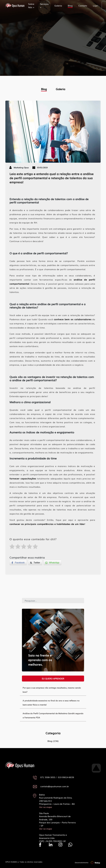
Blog (70, 6)
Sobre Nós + (31, 6)
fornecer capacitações (23, 478)
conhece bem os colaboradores (73, 319)
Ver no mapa (45, 807)
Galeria (58, 6)
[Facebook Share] (18, 563)
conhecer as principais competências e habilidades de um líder (47, 524)
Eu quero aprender (53, 678)
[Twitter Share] (35, 563)
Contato (83, 6)
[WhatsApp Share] (53, 563)
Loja (95, 6)
